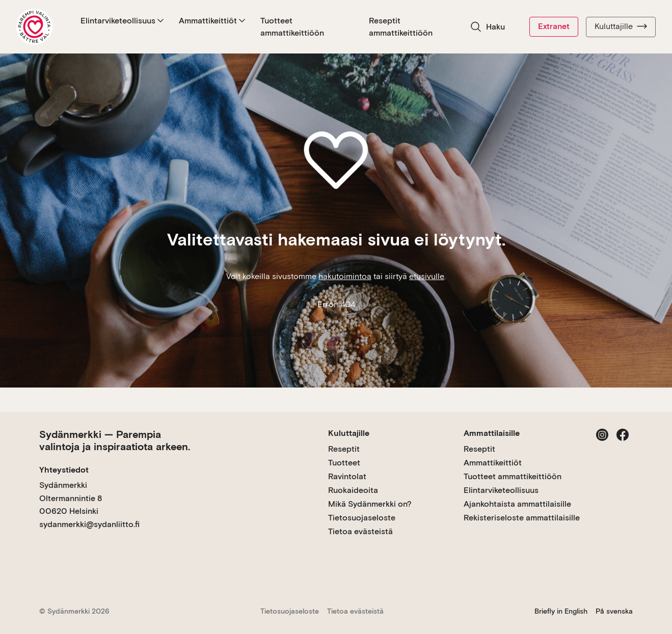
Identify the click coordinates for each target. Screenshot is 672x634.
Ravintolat (347, 476)
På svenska (614, 611)
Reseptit (344, 449)
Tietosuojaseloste (362, 518)
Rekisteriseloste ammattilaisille (522, 518)
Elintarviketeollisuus (122, 21)
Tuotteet (344, 463)
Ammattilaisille (492, 433)
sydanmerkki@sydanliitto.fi (89, 524)
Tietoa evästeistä (360, 531)
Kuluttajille (621, 26)
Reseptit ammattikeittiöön (401, 27)
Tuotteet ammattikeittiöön (292, 27)
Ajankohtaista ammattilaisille (517, 504)
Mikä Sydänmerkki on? (370, 504)
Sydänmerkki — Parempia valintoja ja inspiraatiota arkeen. (115, 440)
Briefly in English (561, 611)
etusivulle (427, 276)
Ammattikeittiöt (212, 21)
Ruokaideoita (353, 490)
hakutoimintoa (345, 276)
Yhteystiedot (64, 470)
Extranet (554, 26)
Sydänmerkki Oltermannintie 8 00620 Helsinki (71, 498)
